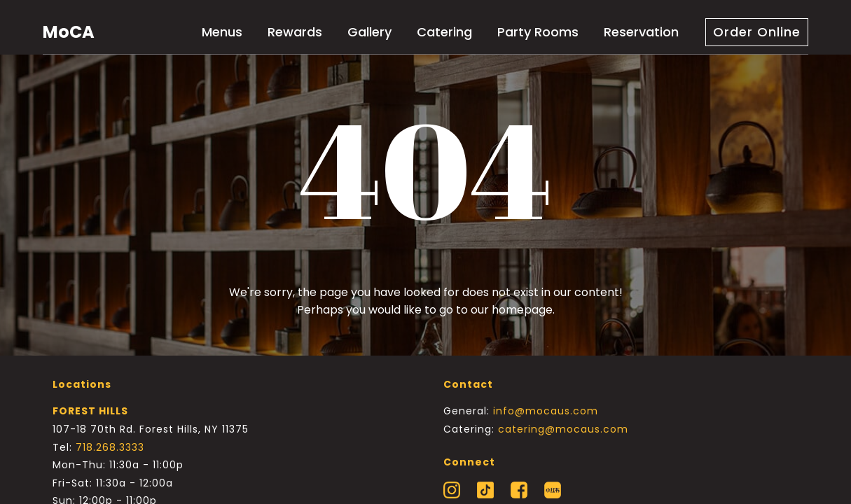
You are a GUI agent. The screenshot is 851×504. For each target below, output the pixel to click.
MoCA (69, 32)
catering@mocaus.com (563, 429)
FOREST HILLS (90, 411)
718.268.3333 (110, 447)
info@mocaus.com (546, 411)
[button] (757, 32)
